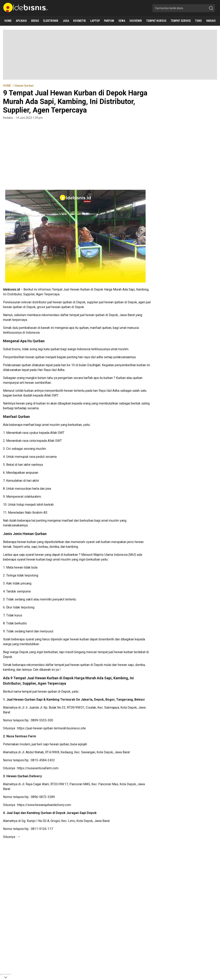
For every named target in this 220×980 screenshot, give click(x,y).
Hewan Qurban (24, 86)
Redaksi (8, 118)
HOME (7, 86)
